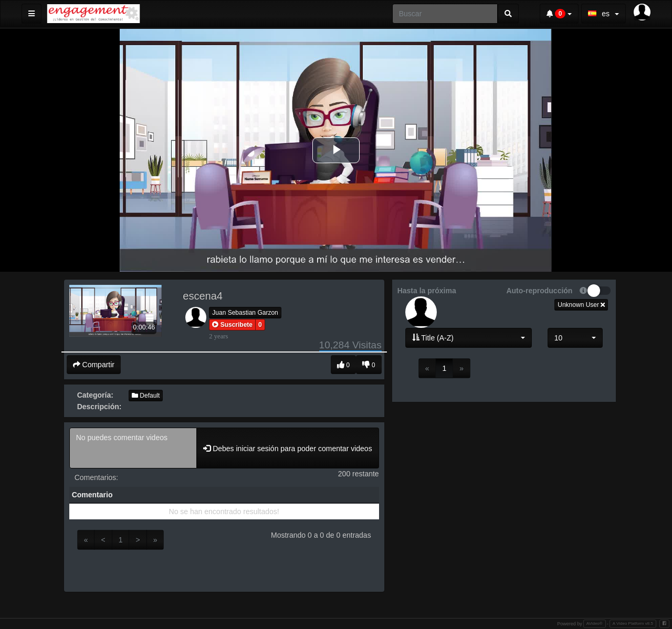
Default (146, 396)
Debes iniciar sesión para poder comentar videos (287, 449)
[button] (232, 325)
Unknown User (581, 305)
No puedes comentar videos (133, 448)
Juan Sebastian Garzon (245, 313)
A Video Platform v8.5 (633, 623)
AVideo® (595, 623)
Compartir (94, 365)
